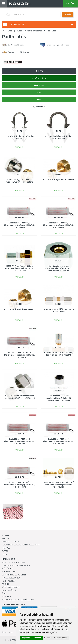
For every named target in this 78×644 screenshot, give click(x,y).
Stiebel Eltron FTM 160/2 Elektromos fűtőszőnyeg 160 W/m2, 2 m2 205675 (19, 225)
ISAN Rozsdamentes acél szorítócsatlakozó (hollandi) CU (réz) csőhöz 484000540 (59, 268)
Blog (4, 554)
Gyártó (5, 551)
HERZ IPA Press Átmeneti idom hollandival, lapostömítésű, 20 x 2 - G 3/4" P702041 (19, 268)
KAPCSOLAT (7, 597)
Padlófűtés (51, 31)
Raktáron (40, 106)
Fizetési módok (9, 572)
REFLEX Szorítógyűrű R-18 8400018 (59, 180)
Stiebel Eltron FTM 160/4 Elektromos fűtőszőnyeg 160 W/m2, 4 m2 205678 (58, 225)
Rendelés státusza (10, 542)
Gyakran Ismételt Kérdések (14, 575)
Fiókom (5, 539)
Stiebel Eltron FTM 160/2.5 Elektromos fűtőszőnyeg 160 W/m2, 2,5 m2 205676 (19, 485)
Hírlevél (6, 548)
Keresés (67, 15)
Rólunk (5, 584)
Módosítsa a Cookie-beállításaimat (18, 600)
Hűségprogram (9, 581)
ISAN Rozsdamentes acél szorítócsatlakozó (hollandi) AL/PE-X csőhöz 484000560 (59, 398)
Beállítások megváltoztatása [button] (56, 638)
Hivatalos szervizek (11, 578)
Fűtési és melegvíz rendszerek (29, 31)
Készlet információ (11, 587)
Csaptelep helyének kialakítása (16, 565)
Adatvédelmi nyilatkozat (13, 562)
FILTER (39, 71)
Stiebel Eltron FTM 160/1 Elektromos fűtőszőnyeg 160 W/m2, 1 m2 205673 (58, 441)
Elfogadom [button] (25, 638)
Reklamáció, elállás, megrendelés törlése (22, 545)
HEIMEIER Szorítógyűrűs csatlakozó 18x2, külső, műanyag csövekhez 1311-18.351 (58, 485)
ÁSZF (4, 593)
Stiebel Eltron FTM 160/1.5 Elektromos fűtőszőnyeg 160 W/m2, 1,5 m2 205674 (19, 355)
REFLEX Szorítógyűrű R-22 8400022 (20, 309)
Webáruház (7, 31)
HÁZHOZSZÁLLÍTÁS (10, 590)
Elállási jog (8, 569)
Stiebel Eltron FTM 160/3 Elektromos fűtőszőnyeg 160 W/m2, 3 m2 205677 (19, 441)
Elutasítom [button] (37, 638)
